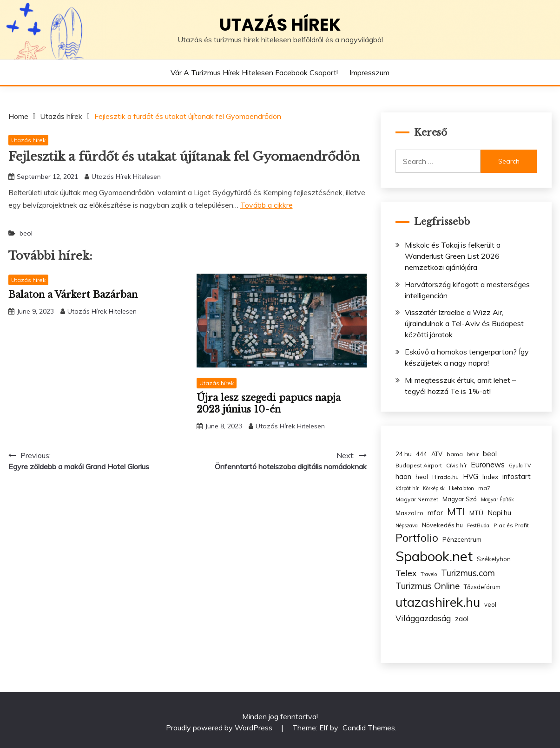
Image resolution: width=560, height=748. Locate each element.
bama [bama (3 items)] (455, 454)
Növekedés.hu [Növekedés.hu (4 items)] (442, 525)
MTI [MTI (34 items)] (456, 512)
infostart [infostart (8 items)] (517, 476)
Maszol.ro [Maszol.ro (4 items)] (409, 513)
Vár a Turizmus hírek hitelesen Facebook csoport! (254, 72)
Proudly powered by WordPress (220, 728)
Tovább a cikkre (267, 205)
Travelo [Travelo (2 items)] (429, 574)
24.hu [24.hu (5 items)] (404, 454)
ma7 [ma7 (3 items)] (484, 488)
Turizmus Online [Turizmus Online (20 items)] (428, 586)
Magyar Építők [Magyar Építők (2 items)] (497, 499)
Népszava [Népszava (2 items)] (407, 525)
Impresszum (369, 72)
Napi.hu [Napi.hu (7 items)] (499, 513)
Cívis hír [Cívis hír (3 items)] (456, 465)
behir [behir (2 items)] (473, 454)
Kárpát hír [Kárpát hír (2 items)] (407, 488)
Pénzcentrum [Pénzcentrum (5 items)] (462, 539)
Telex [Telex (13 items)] (406, 573)
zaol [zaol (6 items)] (462, 619)
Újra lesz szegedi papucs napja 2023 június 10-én (269, 404)
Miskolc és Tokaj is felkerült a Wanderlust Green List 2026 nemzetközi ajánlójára (453, 256)
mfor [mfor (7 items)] (435, 513)
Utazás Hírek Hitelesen (126, 177)
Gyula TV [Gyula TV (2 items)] (520, 466)
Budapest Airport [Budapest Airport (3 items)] (419, 465)
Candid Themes (369, 728)
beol (26, 233)
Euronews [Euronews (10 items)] (488, 465)
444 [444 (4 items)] (422, 454)
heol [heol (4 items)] (422, 477)
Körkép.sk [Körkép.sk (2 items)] (434, 488)
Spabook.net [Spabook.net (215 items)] (434, 556)
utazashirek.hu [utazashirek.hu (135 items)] (438, 602)
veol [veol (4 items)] (490, 604)
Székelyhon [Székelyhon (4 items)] (494, 559)
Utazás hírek (280, 25)
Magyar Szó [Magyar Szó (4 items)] (460, 499)
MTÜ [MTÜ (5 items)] (476, 513)
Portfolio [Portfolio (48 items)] (417, 538)
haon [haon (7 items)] (403, 476)
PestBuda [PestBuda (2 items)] (478, 525)
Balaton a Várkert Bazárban (73, 295)
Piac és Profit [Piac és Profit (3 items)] (511, 525)
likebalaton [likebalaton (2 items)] (461, 488)
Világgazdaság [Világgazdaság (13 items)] (423, 618)
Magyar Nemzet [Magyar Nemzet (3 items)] (417, 499)
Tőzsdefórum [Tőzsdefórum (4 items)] (482, 587)
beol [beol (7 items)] (490, 454)
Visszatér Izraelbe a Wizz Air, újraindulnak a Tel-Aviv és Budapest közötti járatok (464, 323)
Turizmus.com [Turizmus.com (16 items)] (468, 573)
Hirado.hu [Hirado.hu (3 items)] (445, 477)
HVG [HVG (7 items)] (471, 476)
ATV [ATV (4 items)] (437, 454)
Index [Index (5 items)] (490, 476)
